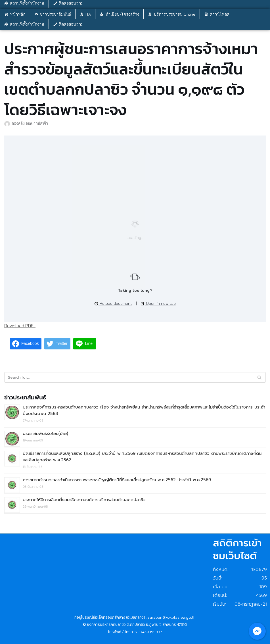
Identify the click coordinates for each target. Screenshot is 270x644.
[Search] (259, 377)
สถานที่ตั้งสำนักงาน (27, 24)
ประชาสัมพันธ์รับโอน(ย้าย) (45, 433)
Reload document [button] (113, 303)
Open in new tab (158, 303)
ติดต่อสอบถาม (71, 24)
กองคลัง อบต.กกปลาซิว (30, 123)
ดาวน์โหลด (220, 14)
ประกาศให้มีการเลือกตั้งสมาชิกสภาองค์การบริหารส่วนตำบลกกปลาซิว (84, 500)
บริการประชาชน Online (174, 14)
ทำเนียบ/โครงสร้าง (122, 14)
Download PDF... (20, 326)
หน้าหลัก (18, 14)
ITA (88, 14)
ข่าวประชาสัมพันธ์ (56, 14)
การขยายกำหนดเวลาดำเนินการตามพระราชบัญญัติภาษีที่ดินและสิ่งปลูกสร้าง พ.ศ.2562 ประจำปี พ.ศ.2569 (117, 480)
